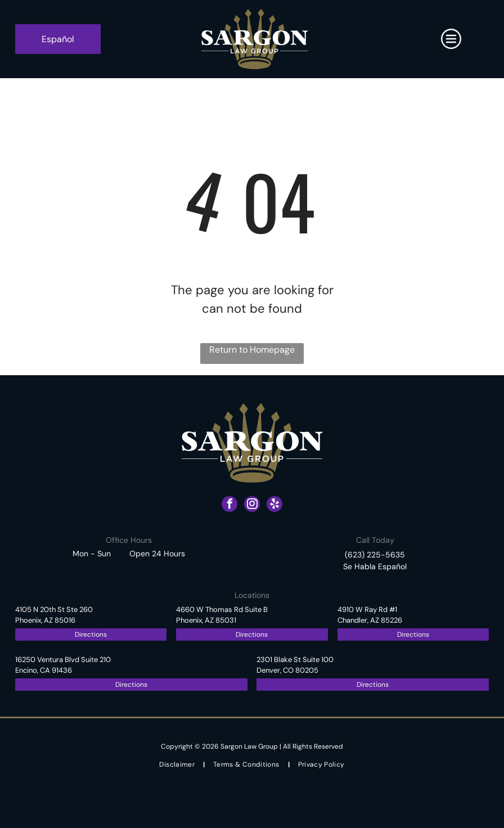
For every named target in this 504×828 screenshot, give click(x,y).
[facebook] (229, 505)
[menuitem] (178, 765)
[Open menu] (451, 39)
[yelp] (274, 505)
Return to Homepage (252, 350)
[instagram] (252, 505)
